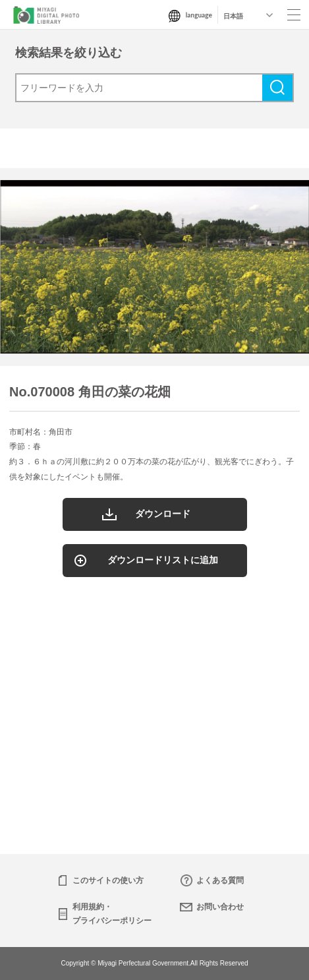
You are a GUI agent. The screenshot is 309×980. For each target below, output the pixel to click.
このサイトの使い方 (108, 880)
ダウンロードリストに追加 (163, 560)
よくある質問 (220, 880)
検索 (277, 88)
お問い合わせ (220, 907)
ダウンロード (163, 514)
